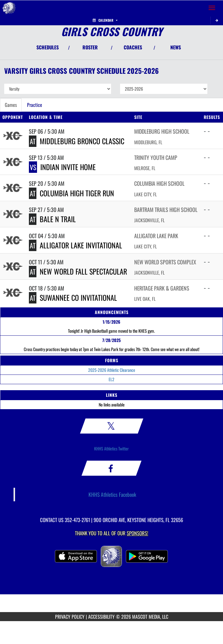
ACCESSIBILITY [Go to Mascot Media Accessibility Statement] (101, 617)
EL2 (111, 379)
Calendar (105, 20)
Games (11, 105)
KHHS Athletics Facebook (112, 494)
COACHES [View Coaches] (133, 47)
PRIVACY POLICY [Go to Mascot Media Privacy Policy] (70, 617)
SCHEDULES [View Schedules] (48, 47)
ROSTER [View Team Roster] (90, 47)
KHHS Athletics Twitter (111, 448)
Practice (35, 105)
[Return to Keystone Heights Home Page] (9, 8)
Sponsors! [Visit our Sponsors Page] (137, 533)
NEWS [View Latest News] (176, 47)
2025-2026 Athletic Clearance (112, 370)
